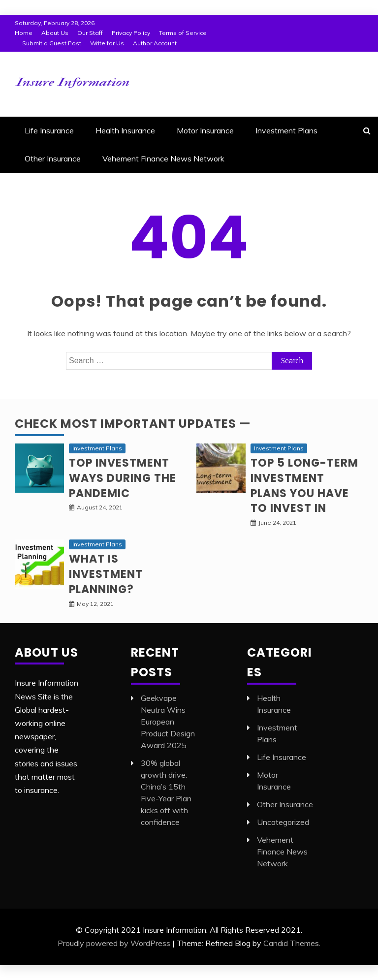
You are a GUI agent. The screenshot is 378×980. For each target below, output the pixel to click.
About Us (55, 33)
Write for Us (107, 43)
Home (24, 33)
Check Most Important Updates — (133, 424)
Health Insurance (125, 130)
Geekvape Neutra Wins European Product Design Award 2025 (168, 722)
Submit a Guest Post (52, 43)
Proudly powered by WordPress (114, 943)
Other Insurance (53, 158)
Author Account (155, 43)
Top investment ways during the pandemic (123, 478)
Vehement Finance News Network (163, 158)
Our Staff (90, 33)
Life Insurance (49, 130)
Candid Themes (291, 943)
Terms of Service (183, 33)
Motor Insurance (205, 130)
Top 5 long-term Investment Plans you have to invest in (304, 486)
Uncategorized (283, 822)
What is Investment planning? (106, 574)
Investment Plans (286, 130)
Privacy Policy (131, 33)
